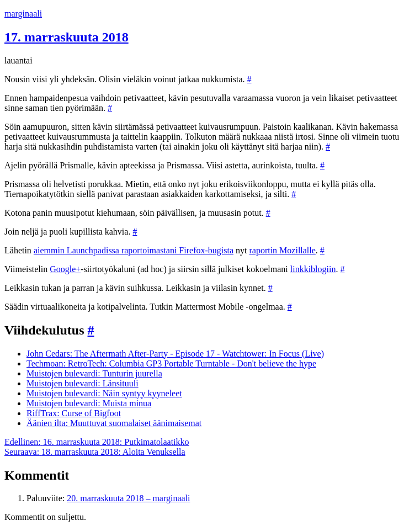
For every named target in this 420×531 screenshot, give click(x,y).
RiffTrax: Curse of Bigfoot (74, 413)
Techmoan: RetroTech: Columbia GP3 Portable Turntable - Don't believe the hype (171, 363)
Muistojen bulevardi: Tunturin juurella (94, 373)
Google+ (65, 269)
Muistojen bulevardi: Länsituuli (83, 383)
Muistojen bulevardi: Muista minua (89, 403)
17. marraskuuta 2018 (67, 37)
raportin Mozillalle (282, 250)
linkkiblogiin (313, 269)
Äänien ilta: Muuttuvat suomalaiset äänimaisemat (114, 423)
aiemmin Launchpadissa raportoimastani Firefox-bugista (134, 250)
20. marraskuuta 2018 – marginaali (128, 498)
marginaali (23, 14)
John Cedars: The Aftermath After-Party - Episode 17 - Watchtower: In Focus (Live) (175, 354)
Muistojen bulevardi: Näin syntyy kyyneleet (104, 393)
